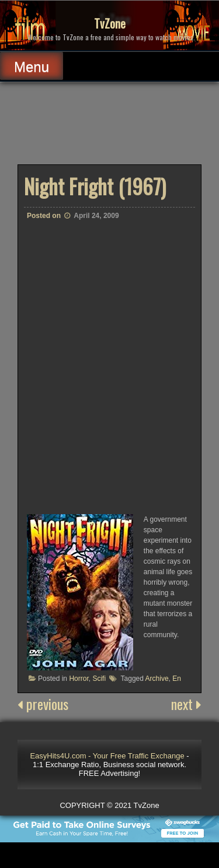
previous (43, 704)
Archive (157, 679)
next (186, 704)
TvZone (110, 23)
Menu (32, 67)
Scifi (99, 679)
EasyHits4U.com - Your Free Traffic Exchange (107, 756)
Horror (79, 679)
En (177, 679)
